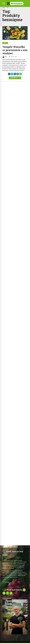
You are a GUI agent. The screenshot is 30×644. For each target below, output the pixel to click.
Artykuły (5, 43)
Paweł (5, 57)
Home (4, 8)
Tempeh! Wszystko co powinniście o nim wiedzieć (15, 50)
